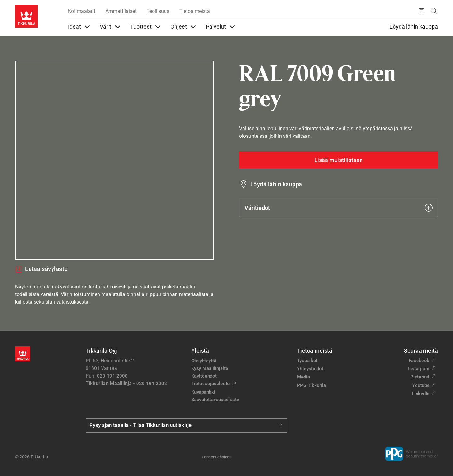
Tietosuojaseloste (210, 384)
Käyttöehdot (204, 376)
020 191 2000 (112, 376)
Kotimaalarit (82, 11)
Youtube (421, 385)
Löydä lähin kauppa (414, 27)
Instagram (419, 369)
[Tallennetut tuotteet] (422, 11)
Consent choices (217, 457)
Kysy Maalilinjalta (210, 368)
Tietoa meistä (195, 11)
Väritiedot (338, 208)
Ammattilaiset (121, 11)
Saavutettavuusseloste (215, 400)
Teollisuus (158, 11)
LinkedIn (421, 394)
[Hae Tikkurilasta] (434, 11)
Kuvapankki (203, 392)
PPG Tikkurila (311, 385)
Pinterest (420, 377)
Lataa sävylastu (41, 269)
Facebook (419, 361)
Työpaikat (307, 361)
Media (303, 377)
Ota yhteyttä (204, 361)
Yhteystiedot (310, 369)
